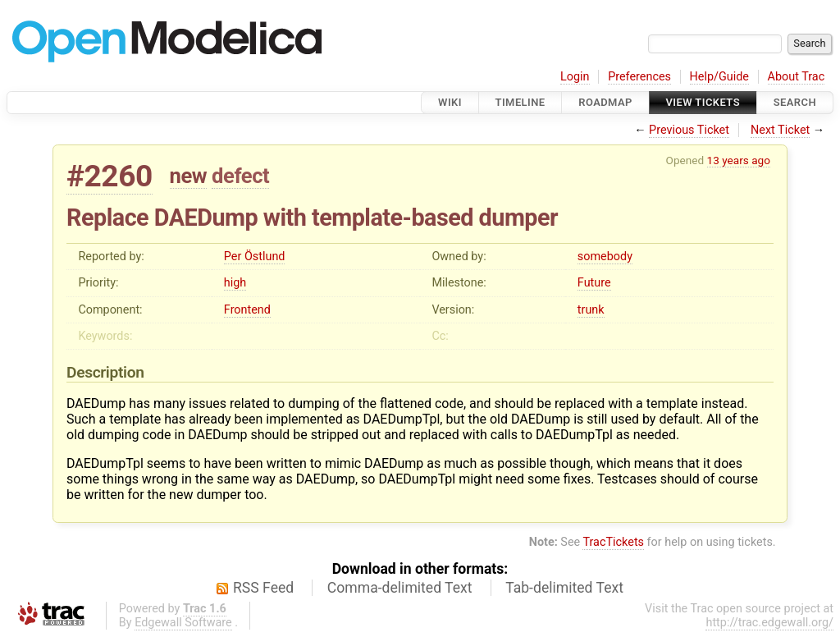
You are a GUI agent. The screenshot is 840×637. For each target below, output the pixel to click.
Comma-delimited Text (400, 588)
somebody (605, 257)
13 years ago (739, 160)
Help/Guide (719, 77)
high (235, 283)
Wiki (450, 102)
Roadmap (605, 102)
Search (795, 102)
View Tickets (703, 102)
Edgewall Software (183, 623)
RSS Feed (263, 588)
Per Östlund (255, 257)
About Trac (797, 77)
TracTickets (613, 542)
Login (575, 77)
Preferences (639, 77)
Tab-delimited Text (564, 588)
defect (240, 176)
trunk (591, 310)
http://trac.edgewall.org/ (769, 623)
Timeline (520, 102)
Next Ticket (780, 130)
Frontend (247, 310)
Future (594, 283)
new (189, 176)
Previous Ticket (689, 130)
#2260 (110, 176)
